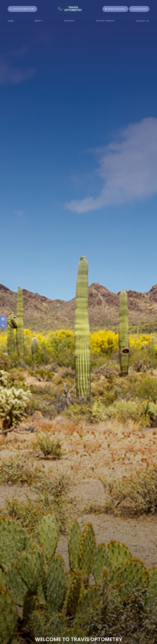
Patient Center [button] (105, 21)
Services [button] (70, 21)
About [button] (39, 21)
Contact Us (143, 21)
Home (11, 21)
